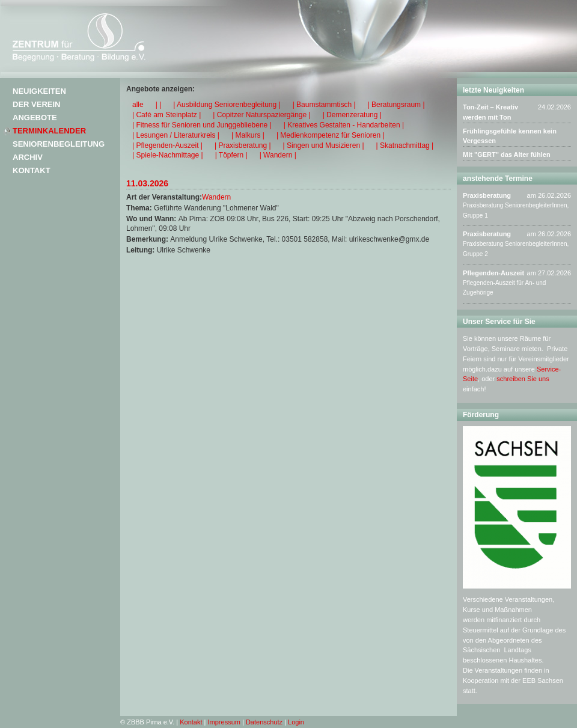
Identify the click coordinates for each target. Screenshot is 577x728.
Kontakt (32, 170)
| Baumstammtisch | (324, 105)
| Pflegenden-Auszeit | (167, 145)
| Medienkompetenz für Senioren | (331, 135)
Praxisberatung (487, 195)
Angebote (35, 118)
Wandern (216, 197)
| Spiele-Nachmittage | (168, 155)
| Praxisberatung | (243, 145)
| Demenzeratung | (352, 115)
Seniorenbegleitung (59, 144)
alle (138, 105)
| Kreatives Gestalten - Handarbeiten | (344, 125)
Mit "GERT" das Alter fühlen (507, 154)
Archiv (28, 157)
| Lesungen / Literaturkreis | (176, 135)
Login (296, 722)
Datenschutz (264, 722)
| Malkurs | (248, 135)
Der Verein (36, 104)
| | (159, 105)
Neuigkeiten (39, 91)
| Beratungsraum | (396, 105)
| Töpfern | (231, 155)
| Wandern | (278, 155)
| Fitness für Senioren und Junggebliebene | (202, 125)
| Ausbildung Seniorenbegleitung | (227, 105)
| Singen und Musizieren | (324, 145)
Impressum (224, 722)
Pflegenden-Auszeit (493, 273)
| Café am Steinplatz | (166, 115)
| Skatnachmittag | (405, 145)
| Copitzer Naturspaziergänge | (261, 115)
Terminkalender (49, 131)
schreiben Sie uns (523, 379)
